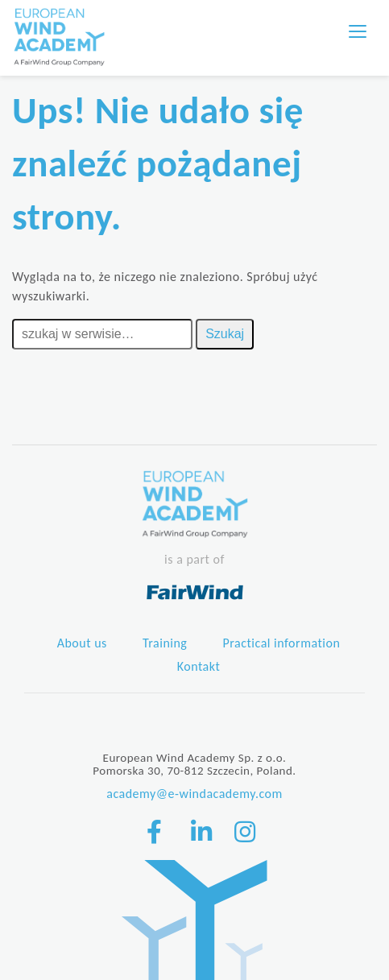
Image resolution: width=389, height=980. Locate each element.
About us (82, 643)
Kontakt (199, 666)
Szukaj (225, 334)
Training (165, 643)
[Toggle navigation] (358, 31)
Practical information (282, 643)
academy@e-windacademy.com (194, 794)
